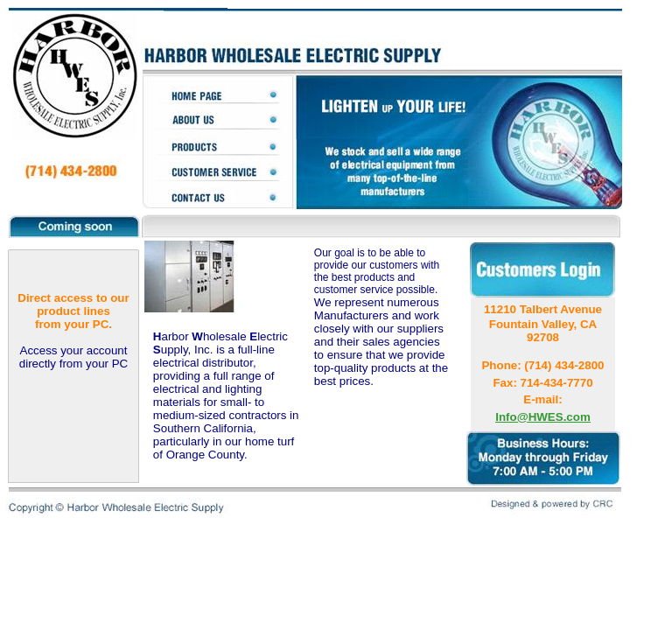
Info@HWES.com (543, 417)
